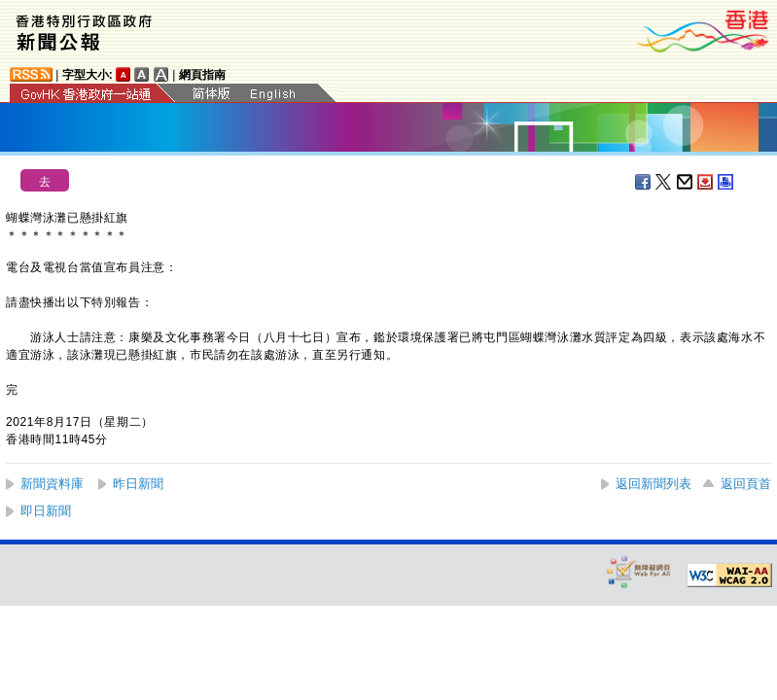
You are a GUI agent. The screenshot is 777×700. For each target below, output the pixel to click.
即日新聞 (46, 511)
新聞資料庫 (52, 484)
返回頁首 (746, 484)
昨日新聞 (138, 484)
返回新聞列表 (653, 484)
